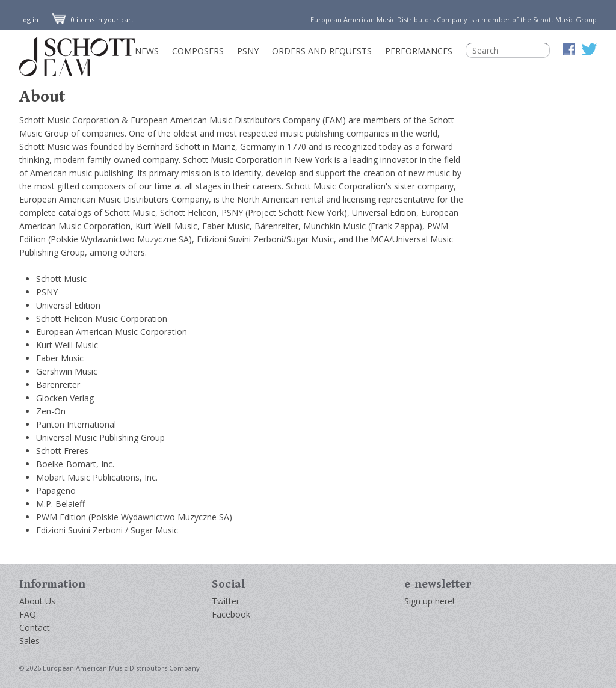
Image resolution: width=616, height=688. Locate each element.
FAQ (28, 614)
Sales (29, 641)
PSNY (248, 51)
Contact (35, 628)
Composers (198, 51)
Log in (29, 20)
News (147, 51)
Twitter (226, 601)
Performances (419, 51)
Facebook (231, 614)
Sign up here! (429, 601)
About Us (37, 601)
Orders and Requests (322, 51)
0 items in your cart (93, 20)
